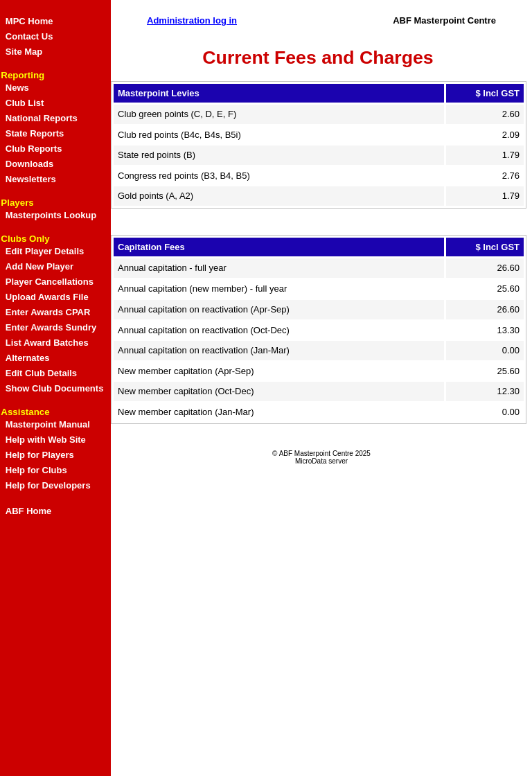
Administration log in (192, 20)
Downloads (29, 164)
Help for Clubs (36, 470)
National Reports (42, 118)
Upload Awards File (47, 297)
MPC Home (29, 21)
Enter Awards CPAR (48, 312)
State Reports (35, 133)
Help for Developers (48, 485)
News (17, 88)
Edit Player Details (45, 251)
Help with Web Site (46, 440)
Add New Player (39, 266)
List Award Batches (47, 343)
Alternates (28, 358)
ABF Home (28, 511)
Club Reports (34, 149)
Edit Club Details (41, 373)
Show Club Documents (55, 388)
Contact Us (29, 36)
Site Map (24, 52)
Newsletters (31, 179)
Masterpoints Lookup (51, 215)
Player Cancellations (50, 282)
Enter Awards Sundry (51, 327)
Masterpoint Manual (48, 424)
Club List (25, 103)
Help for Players (40, 455)
